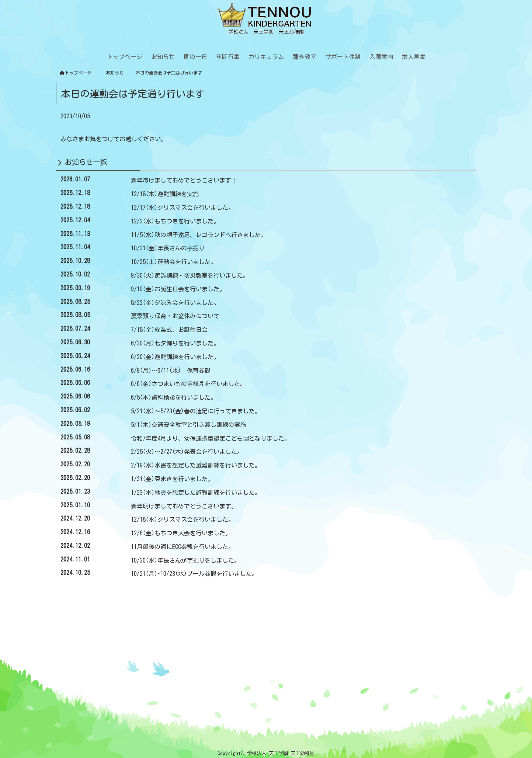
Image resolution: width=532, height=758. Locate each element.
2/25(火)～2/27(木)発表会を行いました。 (187, 452)
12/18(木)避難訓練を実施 (165, 194)
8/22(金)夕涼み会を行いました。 (175, 303)
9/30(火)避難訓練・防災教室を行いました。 (190, 275)
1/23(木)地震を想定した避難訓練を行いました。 (196, 493)
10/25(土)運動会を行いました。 (174, 262)
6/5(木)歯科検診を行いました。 (174, 397)
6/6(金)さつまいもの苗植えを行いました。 (188, 384)
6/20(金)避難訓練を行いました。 (175, 357)
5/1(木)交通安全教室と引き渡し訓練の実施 (188, 425)
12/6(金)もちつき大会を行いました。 (181, 533)
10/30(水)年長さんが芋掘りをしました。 (185, 560)
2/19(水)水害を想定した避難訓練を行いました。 (196, 465)
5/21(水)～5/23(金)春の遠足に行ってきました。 (196, 411)
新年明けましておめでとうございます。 (184, 506)
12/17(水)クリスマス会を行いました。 (182, 208)
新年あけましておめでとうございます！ (184, 180)
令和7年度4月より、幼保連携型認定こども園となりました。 (211, 438)
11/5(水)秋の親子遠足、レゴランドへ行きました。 (199, 235)
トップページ (76, 73)
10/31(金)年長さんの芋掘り (168, 248)
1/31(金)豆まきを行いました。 (172, 479)
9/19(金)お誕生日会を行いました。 (178, 289)
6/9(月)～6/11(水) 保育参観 (171, 371)
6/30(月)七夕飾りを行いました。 (175, 343)
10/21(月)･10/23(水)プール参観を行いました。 (194, 574)
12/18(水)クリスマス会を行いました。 (182, 519)
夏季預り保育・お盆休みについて (175, 316)
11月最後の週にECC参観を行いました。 (182, 547)
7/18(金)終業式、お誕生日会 (169, 330)
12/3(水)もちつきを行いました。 (175, 221)
